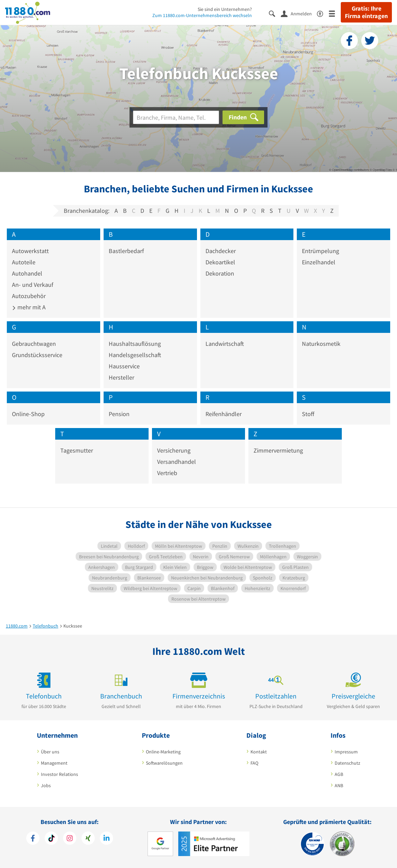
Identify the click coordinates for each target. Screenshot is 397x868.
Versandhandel (177, 462)
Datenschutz (347, 763)
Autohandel (27, 273)
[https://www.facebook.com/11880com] (33, 839)
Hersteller (121, 377)
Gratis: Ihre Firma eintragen (366, 12)
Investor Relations (59, 774)
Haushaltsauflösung (135, 344)
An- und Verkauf (33, 285)
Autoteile (24, 262)
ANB (339, 785)
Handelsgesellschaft (135, 355)
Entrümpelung (320, 251)
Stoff (308, 414)
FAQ (254, 763)
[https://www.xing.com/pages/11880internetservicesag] (88, 839)
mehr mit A (29, 307)
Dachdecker (221, 251)
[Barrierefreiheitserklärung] (323, 13)
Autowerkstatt (30, 251)
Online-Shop (28, 414)
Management (54, 763)
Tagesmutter (77, 450)
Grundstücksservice (37, 355)
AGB (339, 774)
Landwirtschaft (225, 344)
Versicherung (174, 450)
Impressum (346, 752)
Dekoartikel (220, 262)
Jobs (46, 785)
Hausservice (124, 366)
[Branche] (176, 117)
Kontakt (259, 752)
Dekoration (220, 273)
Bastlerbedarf (126, 251)
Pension (119, 414)
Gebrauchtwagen (34, 344)
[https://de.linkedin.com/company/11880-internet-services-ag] (106, 839)
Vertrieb (167, 473)
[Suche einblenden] (275, 13)
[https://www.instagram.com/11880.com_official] (70, 839)
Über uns (50, 752)
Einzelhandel (319, 262)
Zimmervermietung (278, 450)
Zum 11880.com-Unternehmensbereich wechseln (202, 15)
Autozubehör (29, 296)
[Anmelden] (299, 13)
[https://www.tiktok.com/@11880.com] (51, 839)
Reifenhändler (224, 414)
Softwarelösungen (164, 763)
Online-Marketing (163, 752)
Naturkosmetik (321, 344)
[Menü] (335, 13)
